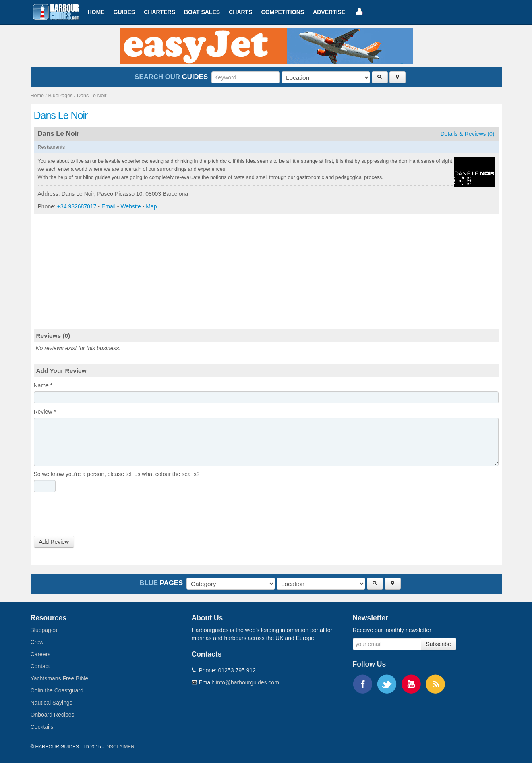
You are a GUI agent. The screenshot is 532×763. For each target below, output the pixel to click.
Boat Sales (202, 12)
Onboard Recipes (53, 715)
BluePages (61, 96)
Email (109, 206)
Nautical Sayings (52, 703)
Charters (159, 12)
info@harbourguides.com (247, 682)
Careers (41, 654)
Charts (240, 12)
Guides (124, 12)
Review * (45, 412)
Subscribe (439, 644)
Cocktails (42, 727)
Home (96, 12)
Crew (37, 642)
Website (130, 206)
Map (151, 206)
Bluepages (44, 630)
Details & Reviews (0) (468, 134)
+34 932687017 (77, 206)
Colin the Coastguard (57, 690)
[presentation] (95, 516)
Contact (40, 666)
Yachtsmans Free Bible (60, 678)
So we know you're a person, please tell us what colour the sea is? (117, 474)
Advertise (329, 12)
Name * (43, 385)
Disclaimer (120, 747)
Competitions (283, 12)
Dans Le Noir (92, 96)
